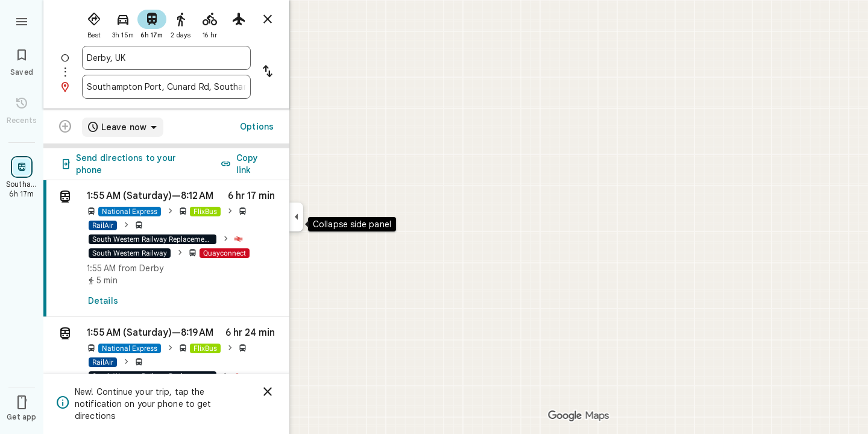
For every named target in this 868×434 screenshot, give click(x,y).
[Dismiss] (268, 392)
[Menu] (22, 20)
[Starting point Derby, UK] (166, 58)
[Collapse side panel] (296, 217)
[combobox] (166, 58)
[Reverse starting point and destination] (268, 72)
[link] (166, 249)
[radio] (94, 23)
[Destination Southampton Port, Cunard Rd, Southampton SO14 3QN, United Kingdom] (166, 87)
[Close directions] (268, 19)
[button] (166, 363)
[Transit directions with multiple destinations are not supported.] (65, 128)
